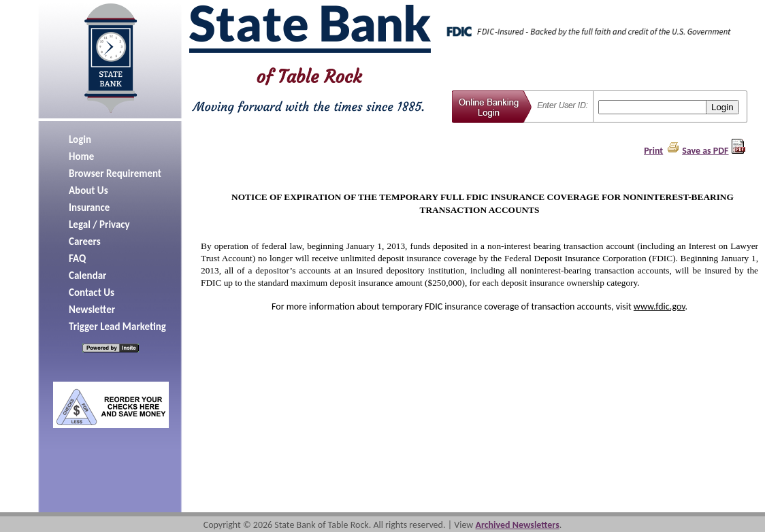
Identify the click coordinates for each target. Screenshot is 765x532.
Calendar (87, 276)
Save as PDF (705, 151)
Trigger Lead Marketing (117, 327)
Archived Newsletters (517, 525)
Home (81, 156)
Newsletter (92, 310)
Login (80, 139)
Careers (85, 242)
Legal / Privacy (99, 225)
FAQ (77, 259)
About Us (88, 190)
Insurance (89, 207)
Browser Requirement (115, 173)
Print (653, 151)
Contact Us (92, 293)
